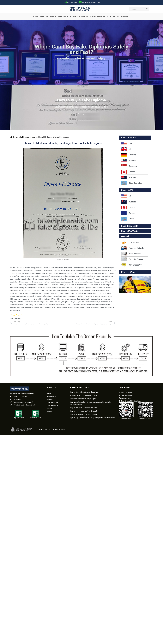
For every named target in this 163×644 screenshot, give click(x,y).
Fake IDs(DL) (128, 191)
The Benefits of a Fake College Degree (83, 399)
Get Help (50, 409)
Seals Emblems (131, 254)
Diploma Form (19, 418)
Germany (34, 137)
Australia (129, 178)
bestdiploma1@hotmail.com (91, 3)
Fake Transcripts (130, 226)
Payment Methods (132, 248)
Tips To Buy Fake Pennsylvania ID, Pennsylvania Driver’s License (92, 418)
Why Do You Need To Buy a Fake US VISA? (85, 408)
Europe (128, 214)
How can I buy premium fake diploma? (84, 411)
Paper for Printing (132, 260)
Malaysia (129, 161)
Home (13, 137)
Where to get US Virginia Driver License (84, 396)
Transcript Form (36, 418)
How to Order (130, 243)
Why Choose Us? (132, 265)
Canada (128, 172)
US (126, 197)
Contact (49, 412)
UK (126, 150)
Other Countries (131, 184)
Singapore (129, 167)
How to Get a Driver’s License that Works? (85, 392)
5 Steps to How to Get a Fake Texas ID (83, 415)
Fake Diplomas (24, 137)
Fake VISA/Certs (130, 232)
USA (127, 144)
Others (128, 219)
